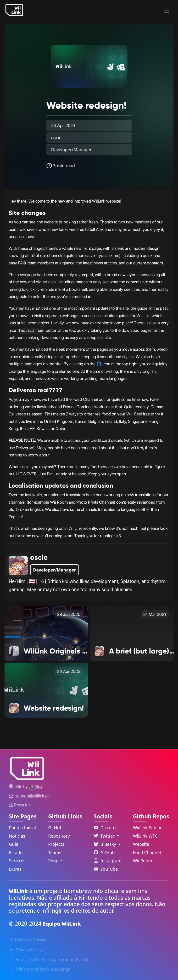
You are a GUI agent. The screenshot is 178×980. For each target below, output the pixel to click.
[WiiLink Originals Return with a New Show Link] (46, 633)
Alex (100, 229)
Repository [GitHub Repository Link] (59, 836)
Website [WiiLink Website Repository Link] (141, 844)
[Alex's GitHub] (35, 786)
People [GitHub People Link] (55, 861)
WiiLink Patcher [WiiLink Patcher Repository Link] (149, 828)
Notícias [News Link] (17, 836)
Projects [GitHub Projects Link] (56, 844)
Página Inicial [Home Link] (22, 828)
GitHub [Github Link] (104, 852)
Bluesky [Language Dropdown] (106, 844)
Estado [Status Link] (16, 852)
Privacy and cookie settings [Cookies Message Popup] (39, 969)
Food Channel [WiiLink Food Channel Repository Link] (147, 852)
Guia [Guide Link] (14, 844)
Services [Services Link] (17, 861)
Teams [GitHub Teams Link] (55, 852)
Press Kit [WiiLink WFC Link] (19, 805)
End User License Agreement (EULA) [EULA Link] (48, 959)
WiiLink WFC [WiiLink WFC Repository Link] (145, 836)
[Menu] (167, 10)
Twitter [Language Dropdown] (105, 836)
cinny (117, 229)
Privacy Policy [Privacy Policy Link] (26, 950)
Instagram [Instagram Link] (108, 861)
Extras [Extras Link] (15, 869)
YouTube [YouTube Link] (106, 869)
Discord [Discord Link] (105, 828)
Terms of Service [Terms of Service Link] (28, 940)
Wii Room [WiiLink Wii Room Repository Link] (143, 861)
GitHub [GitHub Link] (55, 828)
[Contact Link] (32, 796)
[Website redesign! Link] (46, 690)
